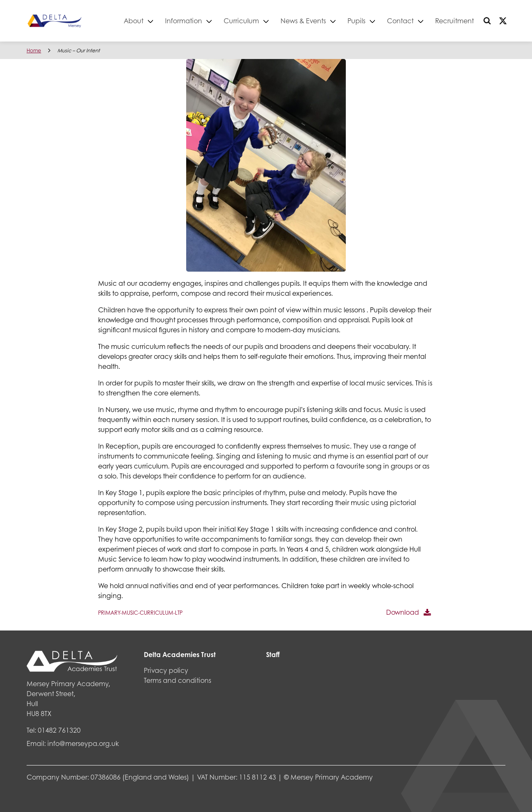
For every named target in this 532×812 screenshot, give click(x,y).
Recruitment (454, 21)
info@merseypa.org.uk (83, 743)
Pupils (356, 21)
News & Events (303, 21)
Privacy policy (166, 670)
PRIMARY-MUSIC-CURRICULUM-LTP (140, 613)
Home (34, 50)
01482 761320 (59, 730)
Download (403, 612)
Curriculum (241, 21)
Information (183, 21)
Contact (400, 21)
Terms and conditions (177, 680)
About (134, 21)
